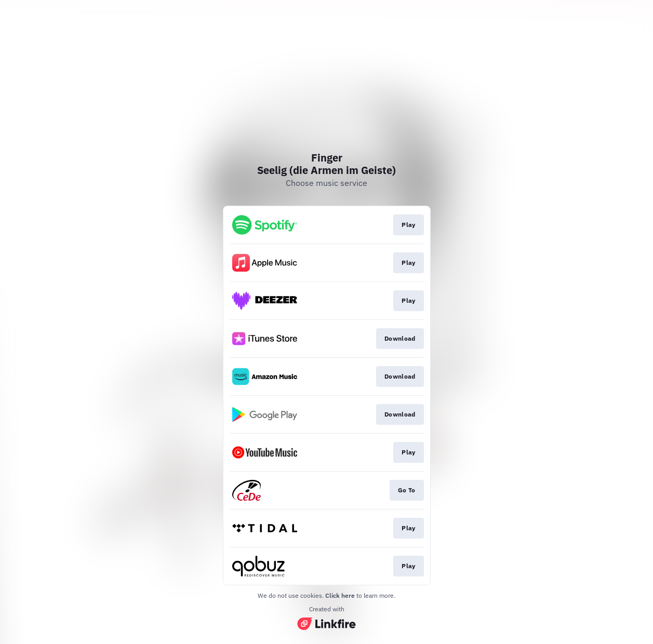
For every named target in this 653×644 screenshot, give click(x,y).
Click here (340, 595)
